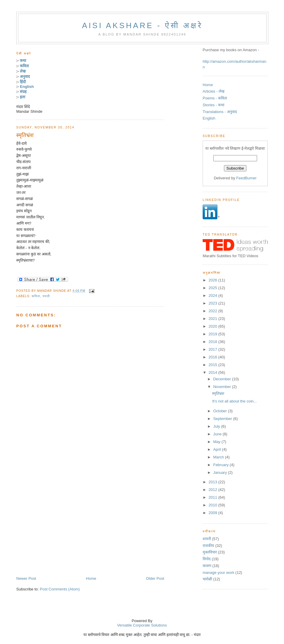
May (217, 442)
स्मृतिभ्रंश (25, 135)
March (219, 457)
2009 (213, 513)
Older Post (155, 578)
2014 (213, 372)
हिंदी (23, 82)
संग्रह (23, 92)
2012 (213, 490)
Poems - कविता (215, 98)
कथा (23, 61)
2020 (213, 326)
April (218, 449)
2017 (213, 349)
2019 (213, 334)
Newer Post (26, 578)
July (217, 426)
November (223, 387)
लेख (23, 71)
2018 (213, 342)
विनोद (207, 559)
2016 (213, 357)
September (223, 419)
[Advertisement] (70, 515)
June (218, 434)
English (27, 87)
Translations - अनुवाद (220, 112)
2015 (213, 365)
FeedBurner (247, 178)
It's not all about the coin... (234, 401)
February (222, 465)
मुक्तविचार (210, 552)
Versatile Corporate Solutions (142, 625)
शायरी (207, 539)
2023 (213, 303)
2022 (213, 311)
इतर (22, 97)
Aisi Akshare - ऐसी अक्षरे (142, 25)
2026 (213, 280)
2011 (213, 497)
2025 (213, 288)
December (223, 379)
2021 (213, 319)
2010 (213, 505)
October (221, 411)
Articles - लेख (214, 91)
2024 (213, 296)
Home (91, 578)
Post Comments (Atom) (60, 589)
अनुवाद (25, 77)
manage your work (218, 573)
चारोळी (207, 579)
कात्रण (207, 566)
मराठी (46, 296)
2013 (213, 482)
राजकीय (208, 546)
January (221, 472)
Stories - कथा (213, 105)
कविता (24, 66)
